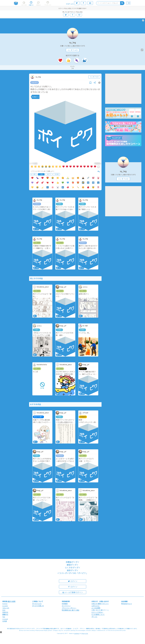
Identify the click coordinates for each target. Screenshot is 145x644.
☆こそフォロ (73, 50)
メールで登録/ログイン (72, 592)
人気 (41, 174)
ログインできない (97, 612)
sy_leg (72, 43)
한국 (4, 610)
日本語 (5, 621)
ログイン (73, 581)
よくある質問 (96, 608)
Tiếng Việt (6, 608)
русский (5, 619)
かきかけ (35, 83)
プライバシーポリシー (69, 608)
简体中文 (5, 612)
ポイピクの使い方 (38, 606)
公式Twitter (96, 606)
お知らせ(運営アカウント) (100, 604)
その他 (56, 174)
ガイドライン (66, 606)
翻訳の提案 (12, 601)
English (5, 604)
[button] (1, 632)
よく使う (34, 174)
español (5, 606)
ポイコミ (94, 617)
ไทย (4, 617)
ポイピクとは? (37, 604)
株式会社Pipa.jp (127, 604)
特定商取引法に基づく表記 (71, 610)
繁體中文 (5, 614)
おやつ (49, 174)
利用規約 (65, 604)
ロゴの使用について (98, 614)
